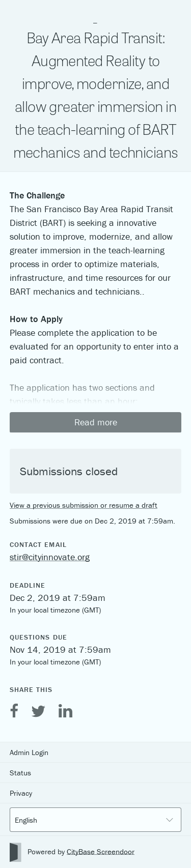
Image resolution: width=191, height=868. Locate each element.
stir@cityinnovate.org (50, 557)
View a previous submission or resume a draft (84, 505)
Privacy (21, 793)
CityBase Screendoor (101, 851)
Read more (96, 422)
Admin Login (29, 752)
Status (20, 773)
